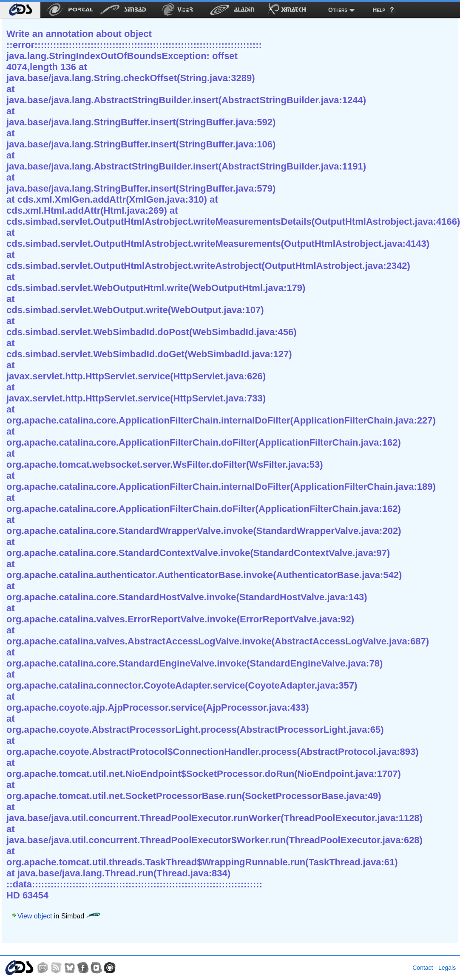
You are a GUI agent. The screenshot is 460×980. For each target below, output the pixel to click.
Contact (423, 968)
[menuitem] (20, 10)
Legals (447, 968)
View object (35, 916)
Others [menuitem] (338, 10)
